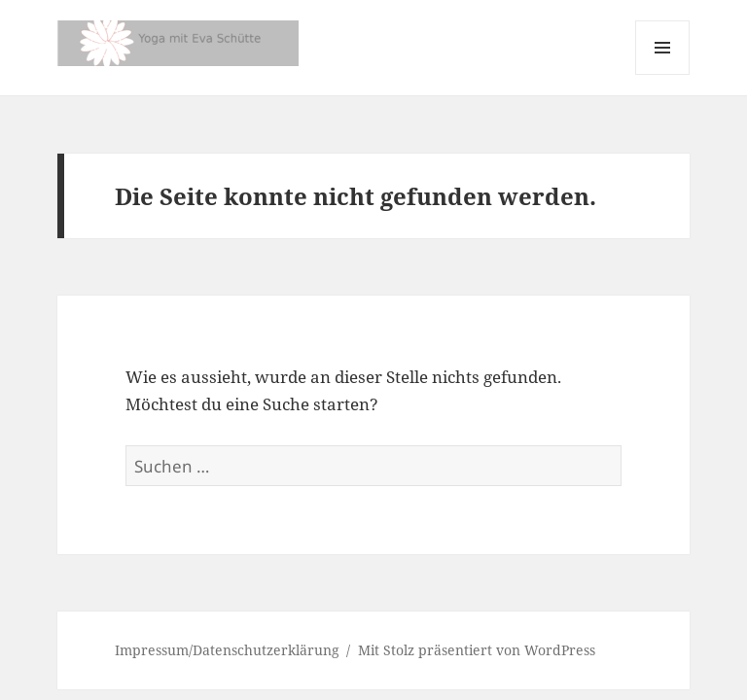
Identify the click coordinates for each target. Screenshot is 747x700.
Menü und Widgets (663, 74)
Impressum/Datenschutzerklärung (227, 650)
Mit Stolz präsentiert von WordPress (477, 650)
